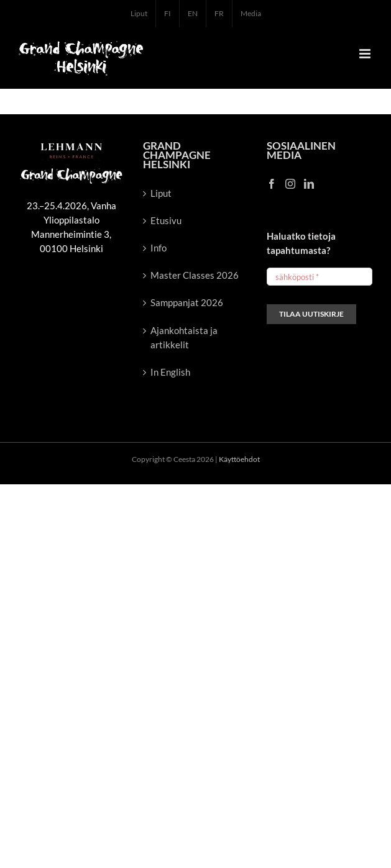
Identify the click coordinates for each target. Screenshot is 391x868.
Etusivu (166, 220)
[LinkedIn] (309, 184)
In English (170, 372)
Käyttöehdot (239, 459)
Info (159, 248)
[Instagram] (290, 184)
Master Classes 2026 (195, 275)
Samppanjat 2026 (187, 302)
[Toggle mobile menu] (366, 54)
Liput (161, 193)
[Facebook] (272, 184)
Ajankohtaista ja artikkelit (184, 337)
